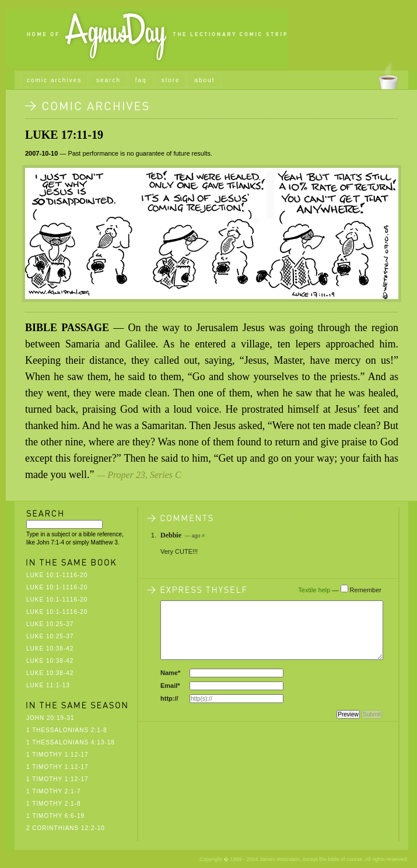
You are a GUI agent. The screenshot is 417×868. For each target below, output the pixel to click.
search (108, 80)
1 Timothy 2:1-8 (54, 804)
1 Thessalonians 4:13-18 (71, 742)
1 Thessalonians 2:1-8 (67, 730)
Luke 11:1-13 (48, 685)
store (170, 80)
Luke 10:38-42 (50, 649)
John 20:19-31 (50, 718)
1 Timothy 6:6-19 (55, 816)
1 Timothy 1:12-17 (57, 755)
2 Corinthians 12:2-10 (66, 828)
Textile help (314, 590)
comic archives (54, 80)
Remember (366, 590)
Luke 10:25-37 (50, 624)
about (204, 80)
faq (141, 80)
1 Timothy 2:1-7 (54, 791)
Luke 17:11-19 (64, 135)
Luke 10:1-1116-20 (57, 575)
